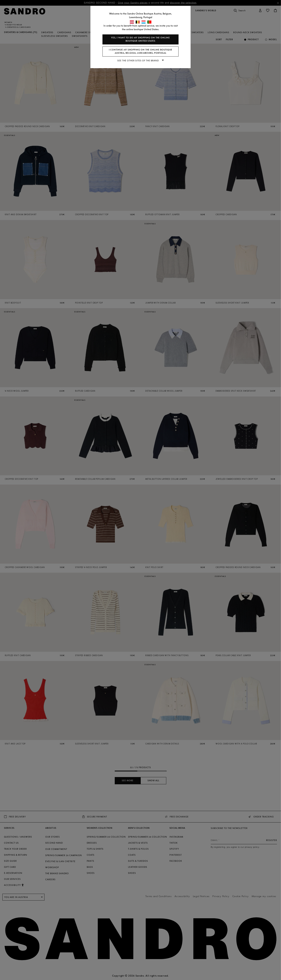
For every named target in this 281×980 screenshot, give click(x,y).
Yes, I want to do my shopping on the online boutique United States (140, 39)
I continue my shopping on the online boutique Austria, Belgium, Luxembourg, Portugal (141, 51)
